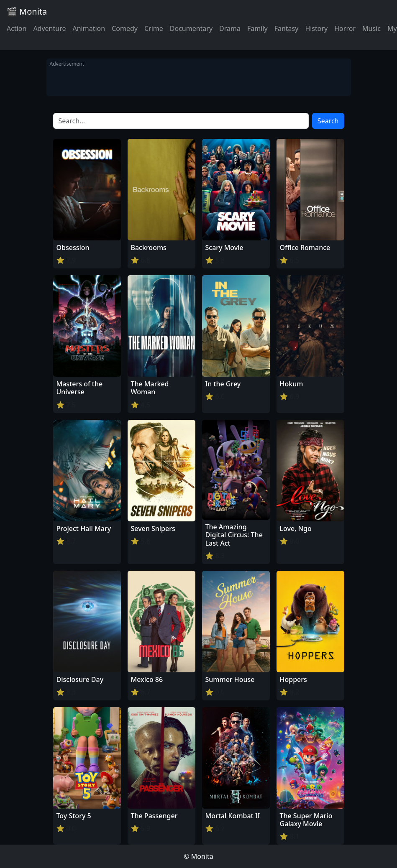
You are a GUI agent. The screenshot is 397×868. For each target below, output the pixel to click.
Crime (154, 28)
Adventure (49, 28)
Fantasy (287, 28)
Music (371, 28)
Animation (89, 28)
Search (328, 121)
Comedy (125, 28)
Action (17, 28)
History (316, 28)
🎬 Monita (27, 11)
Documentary (191, 28)
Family (257, 28)
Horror (345, 28)
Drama (230, 28)
